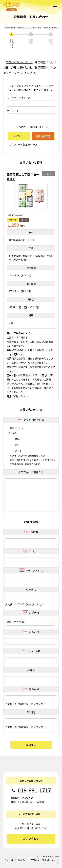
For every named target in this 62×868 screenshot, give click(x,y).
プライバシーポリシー (19, 62)
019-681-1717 (34, 790)
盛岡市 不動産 (10, 27)
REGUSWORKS (53, 856)
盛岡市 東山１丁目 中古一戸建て (29, 27)
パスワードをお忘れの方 (24, 144)
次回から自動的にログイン (31, 127)
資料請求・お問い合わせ (53, 27)
